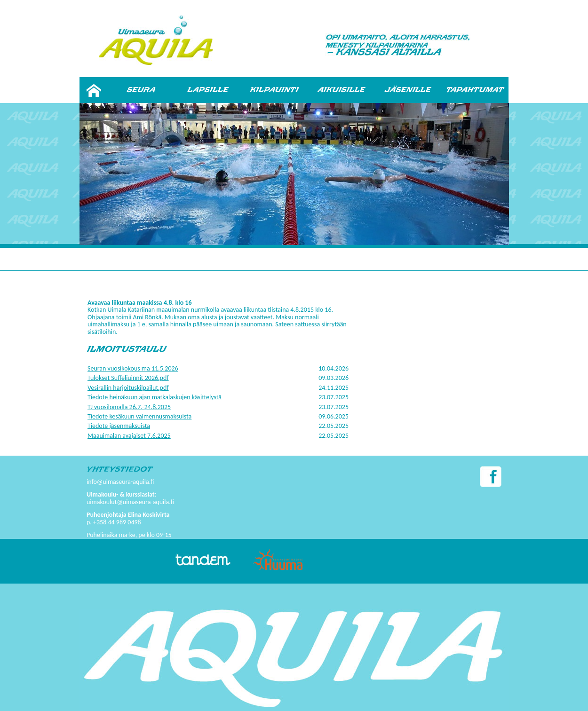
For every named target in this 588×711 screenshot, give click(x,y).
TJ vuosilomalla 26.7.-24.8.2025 (129, 407)
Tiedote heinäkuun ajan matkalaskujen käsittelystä (155, 397)
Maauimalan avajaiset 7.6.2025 (129, 436)
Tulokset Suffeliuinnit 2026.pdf (128, 378)
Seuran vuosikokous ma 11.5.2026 (133, 368)
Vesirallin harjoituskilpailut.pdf (128, 388)
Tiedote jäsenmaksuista (119, 426)
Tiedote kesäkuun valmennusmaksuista (139, 416)
